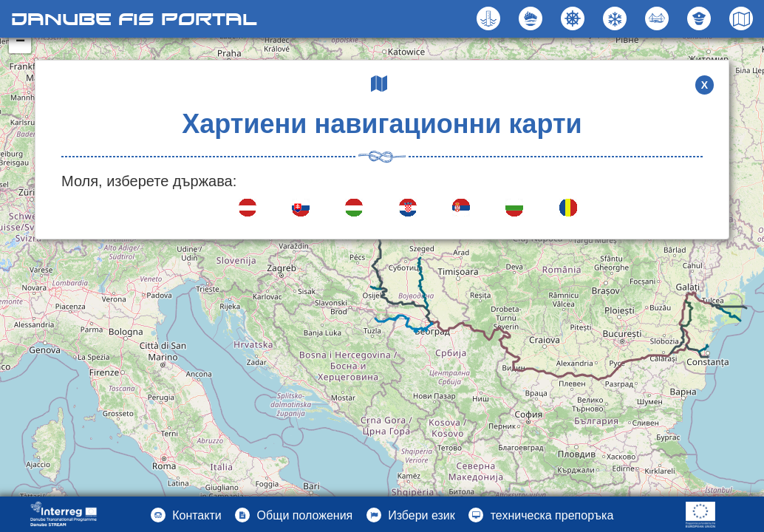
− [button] (20, 42)
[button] (659, 18)
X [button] (705, 85)
